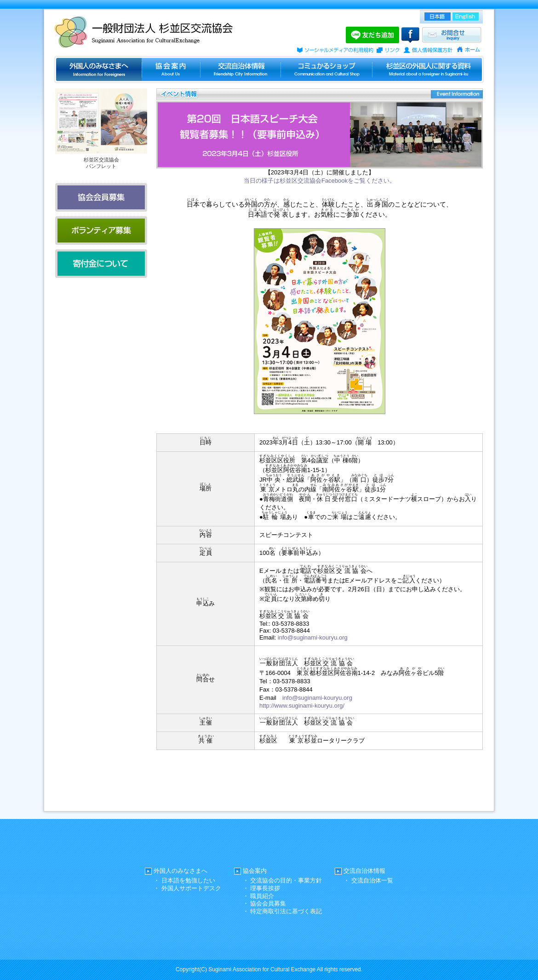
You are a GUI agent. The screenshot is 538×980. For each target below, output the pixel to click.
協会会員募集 (268, 903)
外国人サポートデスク (191, 888)
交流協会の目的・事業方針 (286, 880)
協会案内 (255, 871)
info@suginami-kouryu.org (313, 637)
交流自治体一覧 (372, 880)
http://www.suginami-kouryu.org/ (302, 706)
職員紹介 (262, 896)
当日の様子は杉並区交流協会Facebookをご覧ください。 (320, 181)
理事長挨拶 (265, 888)
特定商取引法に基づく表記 (286, 911)
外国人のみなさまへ (180, 871)
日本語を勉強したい (188, 880)
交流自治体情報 (364, 871)
